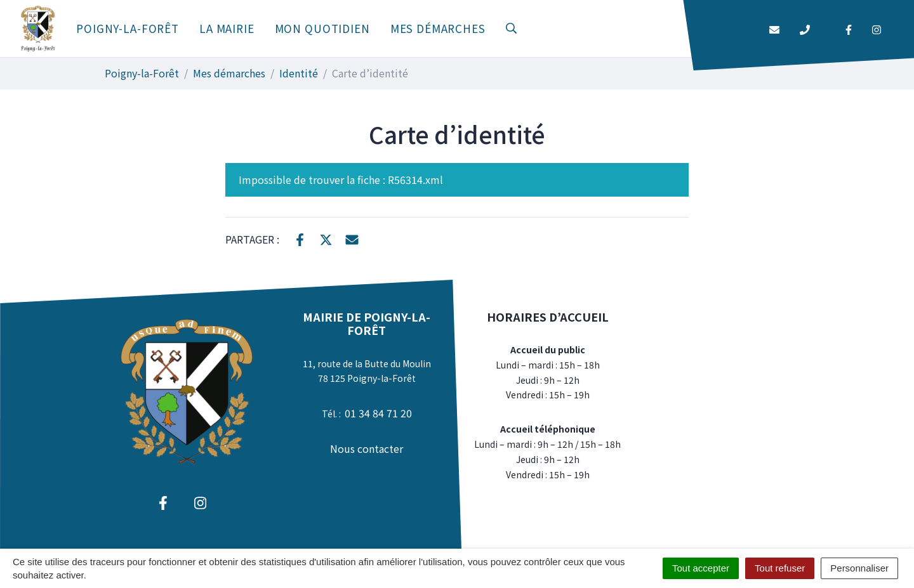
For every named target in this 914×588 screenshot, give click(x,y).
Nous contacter (367, 448)
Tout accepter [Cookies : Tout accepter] (701, 568)
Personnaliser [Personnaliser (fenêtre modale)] (859, 568)
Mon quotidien (322, 28)
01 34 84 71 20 (378, 413)
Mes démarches (438, 28)
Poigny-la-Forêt (128, 28)
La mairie (227, 28)
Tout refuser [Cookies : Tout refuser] (780, 568)
